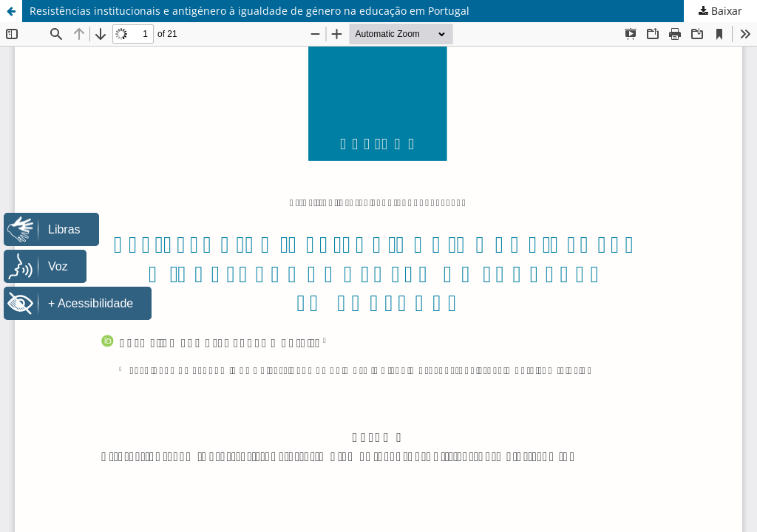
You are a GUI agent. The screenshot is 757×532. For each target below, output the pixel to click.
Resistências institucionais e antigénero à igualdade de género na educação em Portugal (249, 11)
